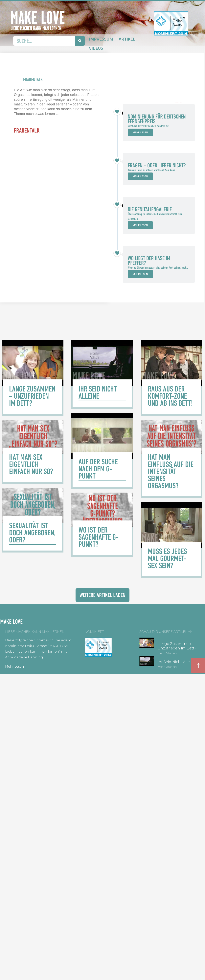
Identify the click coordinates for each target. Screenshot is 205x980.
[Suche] (80, 41)
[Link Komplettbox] (33, 378)
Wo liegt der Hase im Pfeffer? (149, 261)
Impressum (101, 39)
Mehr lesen (140, 132)
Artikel (127, 39)
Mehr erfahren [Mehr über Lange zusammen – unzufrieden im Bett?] (167, 653)
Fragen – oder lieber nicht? (157, 165)
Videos (96, 48)
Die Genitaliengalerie (150, 209)
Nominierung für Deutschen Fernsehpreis (157, 119)
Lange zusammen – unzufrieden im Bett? (177, 646)
